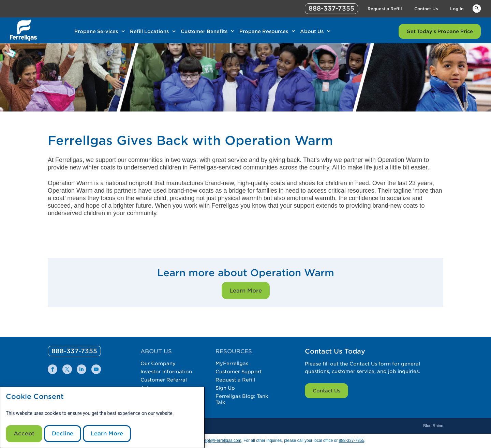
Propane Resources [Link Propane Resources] (264, 31)
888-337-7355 (351, 440)
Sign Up (225, 388)
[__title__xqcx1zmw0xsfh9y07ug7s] (24, 30)
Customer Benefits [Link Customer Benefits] (204, 31)
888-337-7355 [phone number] (331, 8)
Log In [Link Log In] (457, 9)
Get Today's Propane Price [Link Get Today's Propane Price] (440, 31)
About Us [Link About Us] (312, 31)
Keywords (477, 8)
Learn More (246, 291)
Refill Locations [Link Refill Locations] (149, 31)
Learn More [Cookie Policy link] (107, 434)
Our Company (158, 363)
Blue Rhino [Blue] (433, 426)
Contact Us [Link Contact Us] (426, 9)
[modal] (102, 417)
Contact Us (326, 391)
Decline (63, 434)
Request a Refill (235, 380)
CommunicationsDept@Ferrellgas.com (206, 440)
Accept (24, 434)
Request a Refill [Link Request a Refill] (385, 9)
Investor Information (166, 372)
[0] (74, 351)
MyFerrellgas (232, 363)
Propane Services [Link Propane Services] (96, 31)
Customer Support (239, 372)
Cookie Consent (35, 397)
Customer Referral (164, 380)
